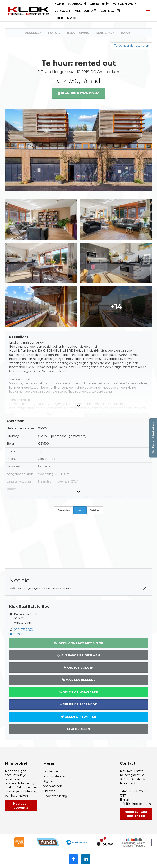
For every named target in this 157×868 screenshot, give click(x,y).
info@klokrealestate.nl (136, 804)
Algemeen (33, 33)
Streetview (64, 510)
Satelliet (95, 510)
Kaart (127, 33)
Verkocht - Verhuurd (75, 11)
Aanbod (77, 4)
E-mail (16, 634)
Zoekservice (66, 18)
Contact (110, 11)
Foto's (54, 33)
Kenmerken (105, 33)
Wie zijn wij (125, 4)
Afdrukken (78, 729)
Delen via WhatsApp (78, 692)
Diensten (99, 4)
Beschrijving (78, 33)
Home (59, 4)
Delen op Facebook (78, 704)
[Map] (78, 534)
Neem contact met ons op (136, 814)
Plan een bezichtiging (78, 93)
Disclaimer (51, 771)
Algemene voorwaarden (53, 784)
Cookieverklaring (55, 796)
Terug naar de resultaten (132, 46)
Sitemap (49, 791)
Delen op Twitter (78, 717)
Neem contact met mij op (78, 643)
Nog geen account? (21, 806)
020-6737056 (23, 630)
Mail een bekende (78, 680)
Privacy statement (57, 776)
